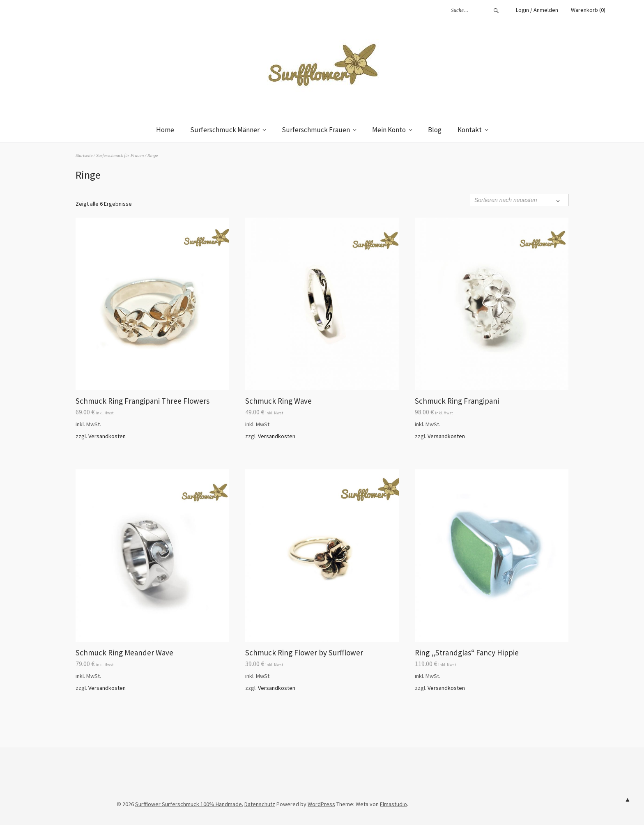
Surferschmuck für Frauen (120, 155)
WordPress (321, 804)
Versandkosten (107, 436)
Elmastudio (393, 804)
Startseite (84, 155)
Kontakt (470, 130)
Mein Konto (389, 130)
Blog (435, 130)
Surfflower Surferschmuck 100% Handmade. (189, 804)
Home (165, 130)
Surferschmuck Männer (225, 130)
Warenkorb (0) (588, 10)
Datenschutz (260, 804)
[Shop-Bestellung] (519, 200)
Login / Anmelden (537, 10)
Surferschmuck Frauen (316, 130)
